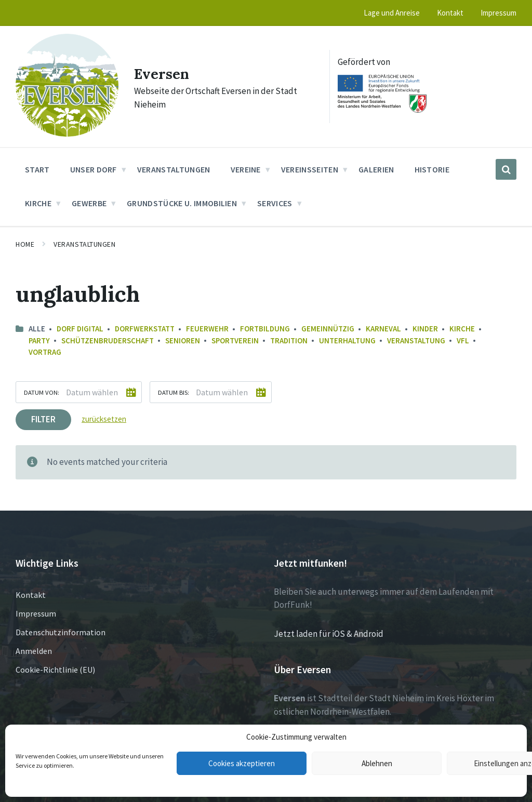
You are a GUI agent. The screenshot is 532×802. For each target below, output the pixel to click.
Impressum (36, 613)
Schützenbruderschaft (108, 340)
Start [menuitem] (37, 169)
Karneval (383, 329)
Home (25, 244)
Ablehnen (377, 763)
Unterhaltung (347, 340)
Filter (43, 419)
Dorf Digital (80, 329)
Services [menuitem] (275, 203)
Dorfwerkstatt (145, 329)
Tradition (289, 340)
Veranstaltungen (84, 244)
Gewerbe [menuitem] (89, 203)
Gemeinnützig (328, 329)
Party (39, 340)
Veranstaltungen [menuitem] (174, 169)
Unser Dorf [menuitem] (94, 169)
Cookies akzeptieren (242, 763)
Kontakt (31, 595)
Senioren (183, 340)
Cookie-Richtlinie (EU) (55, 670)
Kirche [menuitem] (38, 203)
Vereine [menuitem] (246, 169)
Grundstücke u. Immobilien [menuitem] (182, 203)
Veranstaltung (416, 340)
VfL (463, 340)
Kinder (425, 329)
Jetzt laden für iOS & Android (329, 634)
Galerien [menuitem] (376, 169)
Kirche (462, 329)
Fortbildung (265, 329)
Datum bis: (174, 392)
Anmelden (34, 651)
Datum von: (42, 392)
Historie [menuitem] (432, 169)
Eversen (164, 73)
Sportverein (235, 340)
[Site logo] (67, 133)
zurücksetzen (104, 419)
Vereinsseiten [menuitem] (310, 169)
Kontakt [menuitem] (450, 13)
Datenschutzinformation (61, 632)
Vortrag (45, 352)
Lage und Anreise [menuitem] (392, 13)
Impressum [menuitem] (498, 13)
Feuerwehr (207, 329)
